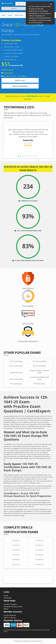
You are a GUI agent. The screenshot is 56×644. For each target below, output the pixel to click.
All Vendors (8, 598)
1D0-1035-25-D (39, 545)
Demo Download (20, 86)
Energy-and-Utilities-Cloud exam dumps (39, 371)
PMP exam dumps (39, 384)
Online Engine (7, 73)
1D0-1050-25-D (39, 560)
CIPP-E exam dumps (16, 361)
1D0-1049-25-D (16, 560)
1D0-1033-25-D (16, 545)
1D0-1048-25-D (39, 555)
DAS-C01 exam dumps (16, 366)
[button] (19, 156)
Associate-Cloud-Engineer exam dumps (39, 378)
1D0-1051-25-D (16, 564)
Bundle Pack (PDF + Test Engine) (14, 76)
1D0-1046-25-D (39, 550)
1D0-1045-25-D (16, 550)
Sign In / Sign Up (10, 618)
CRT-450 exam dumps (39, 361)
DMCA (6, 609)
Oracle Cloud (19, 15)
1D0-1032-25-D (39, 540)
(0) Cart (14, 8)
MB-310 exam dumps (39, 366)
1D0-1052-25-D (39, 564)
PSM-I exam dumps (16, 384)
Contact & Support (10, 604)
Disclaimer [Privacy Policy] (13, 607)
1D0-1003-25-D (16, 540)
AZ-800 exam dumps (16, 373)
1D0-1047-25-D (16, 555)
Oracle (10, 15)
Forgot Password (10, 615)
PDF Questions (8, 70)
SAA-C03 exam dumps (16, 379)
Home (3, 15)
